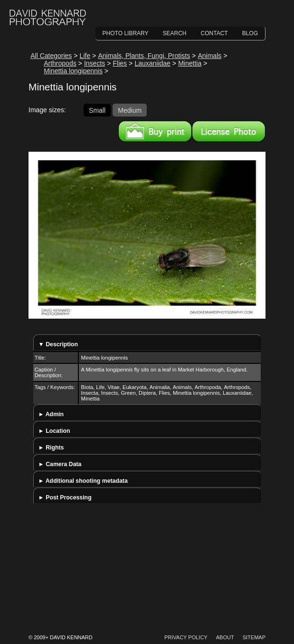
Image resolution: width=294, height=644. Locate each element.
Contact (214, 33)
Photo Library (126, 33)
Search (175, 33)
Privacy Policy (186, 637)
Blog (250, 33)
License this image (229, 131)
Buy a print (155, 131)
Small (97, 110)
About (225, 637)
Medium (130, 110)
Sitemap (254, 637)
